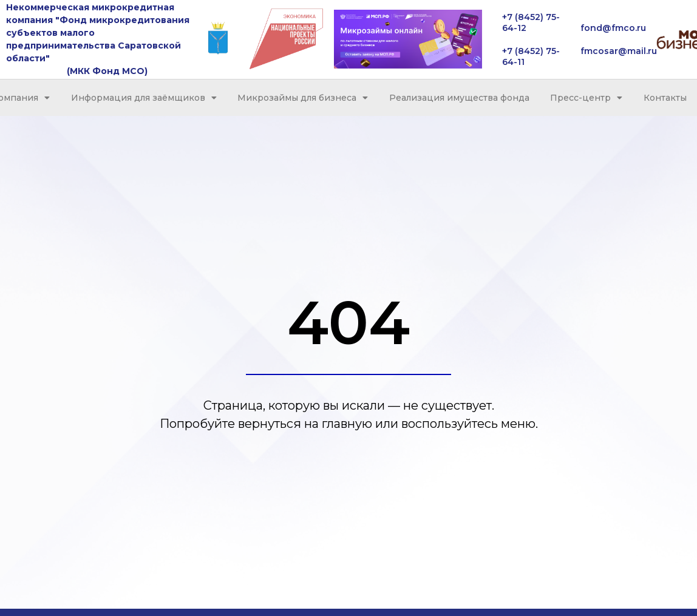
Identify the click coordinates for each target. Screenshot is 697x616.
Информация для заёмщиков (144, 98)
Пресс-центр (586, 98)
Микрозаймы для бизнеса (303, 98)
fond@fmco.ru (613, 28)
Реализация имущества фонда (459, 98)
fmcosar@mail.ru (619, 51)
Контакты (665, 98)
